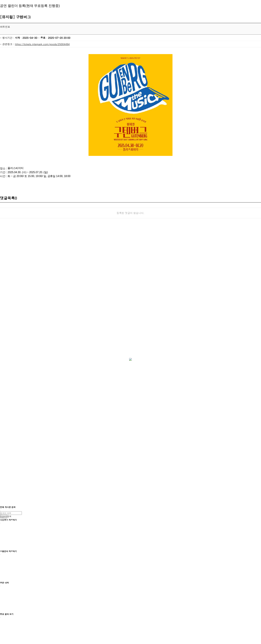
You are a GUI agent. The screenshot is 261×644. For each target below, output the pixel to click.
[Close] (0, 510)
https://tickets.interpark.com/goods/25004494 (42, 44)
